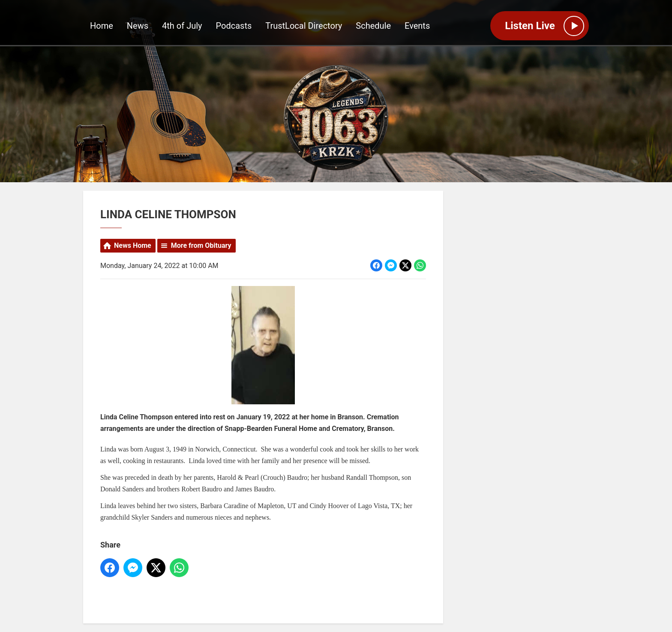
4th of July (182, 26)
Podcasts (234, 26)
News (138, 26)
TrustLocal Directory (304, 26)
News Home (133, 245)
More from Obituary (201, 245)
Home (102, 26)
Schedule (373, 26)
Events (417, 26)
